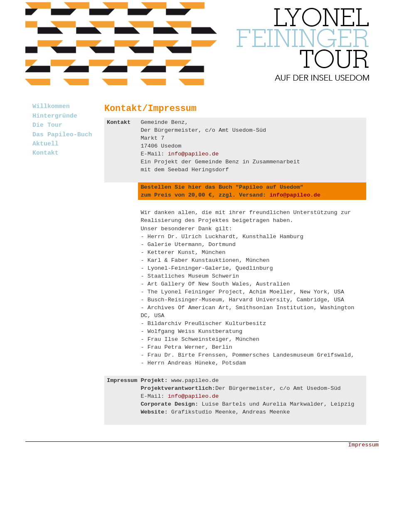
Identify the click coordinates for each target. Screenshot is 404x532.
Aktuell (46, 144)
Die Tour (47, 125)
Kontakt (46, 153)
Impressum (363, 445)
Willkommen (51, 106)
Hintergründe (55, 116)
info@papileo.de (193, 154)
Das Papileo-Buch (62, 135)
